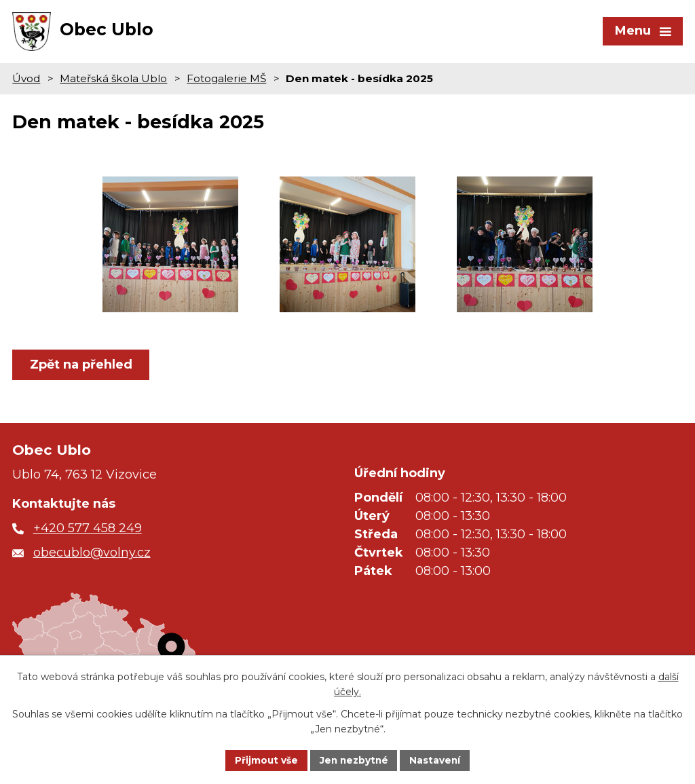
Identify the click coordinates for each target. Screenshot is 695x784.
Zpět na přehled (82, 369)
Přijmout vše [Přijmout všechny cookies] (265, 760)
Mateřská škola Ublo (113, 82)
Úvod (26, 82)
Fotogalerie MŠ (226, 82)
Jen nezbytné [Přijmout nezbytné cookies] (354, 760)
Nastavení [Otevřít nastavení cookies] (437, 760)
